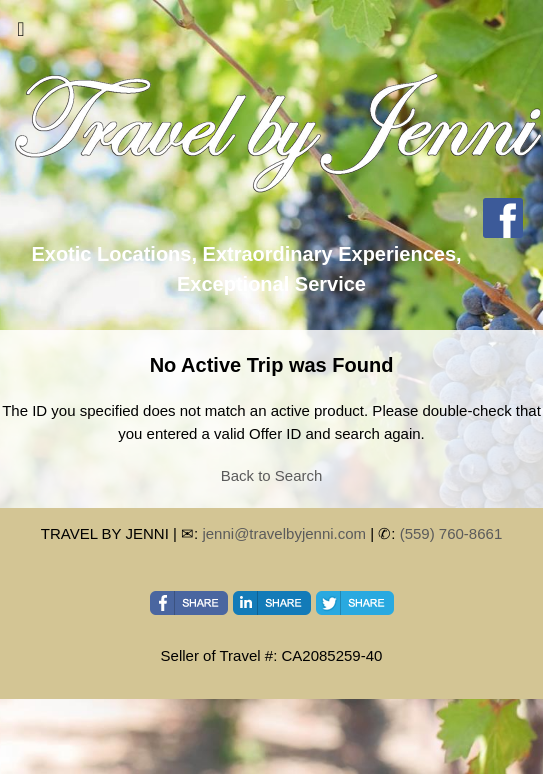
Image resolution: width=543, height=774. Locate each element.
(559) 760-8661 (451, 533)
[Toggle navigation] (21, 34)
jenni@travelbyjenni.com (284, 533)
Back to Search (272, 475)
